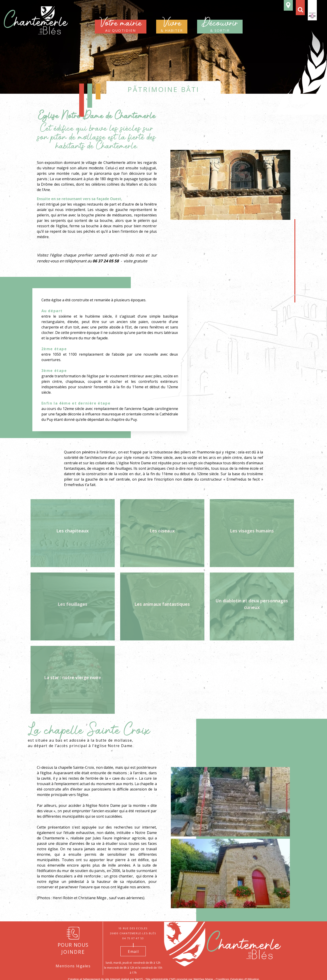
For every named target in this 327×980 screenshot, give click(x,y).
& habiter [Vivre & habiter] (172, 27)
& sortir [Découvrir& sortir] (220, 27)
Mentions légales (73, 966)
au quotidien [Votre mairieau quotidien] (121, 27)
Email (133, 951)
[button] (300, 8)
